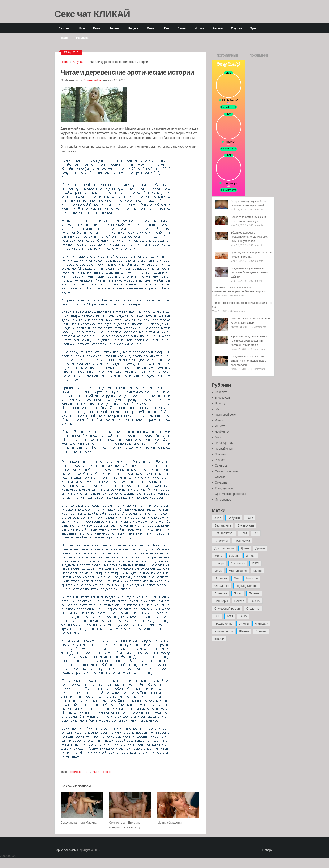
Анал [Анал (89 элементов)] (218, 518)
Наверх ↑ (269, 850)
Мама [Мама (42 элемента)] (218, 571)
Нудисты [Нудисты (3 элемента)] (252, 578)
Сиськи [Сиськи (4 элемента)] (255, 601)
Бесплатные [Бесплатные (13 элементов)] (223, 525)
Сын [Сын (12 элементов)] (217, 616)
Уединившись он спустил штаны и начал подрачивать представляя (248, 361)
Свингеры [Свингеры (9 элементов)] (221, 601)
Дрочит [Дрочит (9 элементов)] (260, 548)
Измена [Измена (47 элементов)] (234, 556)
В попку (220, 403)
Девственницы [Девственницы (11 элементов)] (224, 548)
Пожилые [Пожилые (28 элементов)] (221, 593)
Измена (114, 28)
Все (82, 28)
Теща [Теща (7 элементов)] (243, 616)
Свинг (182, 28)
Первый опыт (224, 449)
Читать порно (102, 772)
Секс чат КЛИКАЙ (92, 14)
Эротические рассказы (230, 494)
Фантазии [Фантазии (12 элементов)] (262, 624)
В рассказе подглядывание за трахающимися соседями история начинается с (249, 341)
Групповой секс (225, 415)
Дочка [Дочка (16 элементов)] (245, 548)
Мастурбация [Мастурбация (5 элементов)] (238, 571)
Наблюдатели (224, 443)
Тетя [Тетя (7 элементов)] (230, 616)
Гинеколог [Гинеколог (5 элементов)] (221, 541)
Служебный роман (228, 471)
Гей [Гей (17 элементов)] (256, 533)
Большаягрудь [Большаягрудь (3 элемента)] (224, 533)
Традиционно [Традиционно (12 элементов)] (223, 624)
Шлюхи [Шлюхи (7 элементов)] (244, 631)
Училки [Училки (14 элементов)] (244, 624)
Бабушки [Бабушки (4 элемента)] (234, 518)
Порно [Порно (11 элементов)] (238, 593)
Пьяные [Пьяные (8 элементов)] (254, 593)
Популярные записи (227, 57)
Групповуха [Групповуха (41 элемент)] (242, 541)
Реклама (82, 38)
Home (65, 62)
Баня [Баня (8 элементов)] (250, 518)
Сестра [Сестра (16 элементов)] (239, 601)
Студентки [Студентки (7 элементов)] (253, 609)
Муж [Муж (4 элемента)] (237, 578)
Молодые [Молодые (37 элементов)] (221, 578)
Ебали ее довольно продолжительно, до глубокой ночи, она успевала (249, 237)
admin (98, 80)
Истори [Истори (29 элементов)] (219, 563)
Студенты (221, 483)
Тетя (87, 772)
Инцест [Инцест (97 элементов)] (251, 556)
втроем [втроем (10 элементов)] (219, 639)
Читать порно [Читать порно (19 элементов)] (224, 631)
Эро (253, 28)
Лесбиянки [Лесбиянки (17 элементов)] (238, 563)
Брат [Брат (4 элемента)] (244, 533)
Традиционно (224, 488)
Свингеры (222, 466)
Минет (151, 28)
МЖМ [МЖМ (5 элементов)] (256, 563)
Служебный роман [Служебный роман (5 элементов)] (227, 609)
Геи (167, 28)
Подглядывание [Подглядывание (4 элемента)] (247, 586)
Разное (217, 28)
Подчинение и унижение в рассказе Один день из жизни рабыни (249, 272)
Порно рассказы (65, 850)
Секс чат (65, 28)
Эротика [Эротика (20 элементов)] (261, 631)
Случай (236, 28)
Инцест (133, 28)
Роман (63, 38)
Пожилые (75, 772)
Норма (199, 28)
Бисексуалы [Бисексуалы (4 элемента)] (246, 525)
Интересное (223, 500)
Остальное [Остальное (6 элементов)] (222, 586)
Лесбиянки (222, 432)
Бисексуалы (223, 398)
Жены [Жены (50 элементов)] (218, 556)
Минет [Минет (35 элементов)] (258, 571)
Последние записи (259, 57)
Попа (97, 28)
